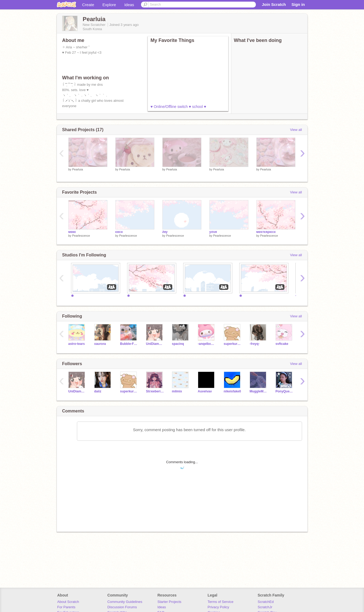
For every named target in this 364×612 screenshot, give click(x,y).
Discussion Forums (122, 607)
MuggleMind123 (259, 391)
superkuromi (233, 344)
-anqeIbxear (207, 344)
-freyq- (255, 344)
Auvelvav (205, 391)
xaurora (100, 344)
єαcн (119, 232)
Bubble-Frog (129, 344)
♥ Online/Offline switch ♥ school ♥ (178, 107)
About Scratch (68, 602)
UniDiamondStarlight (155, 344)
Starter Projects (170, 602)
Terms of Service (220, 602)
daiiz (98, 391)
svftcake (282, 344)
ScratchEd (266, 602)
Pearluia (77, 169)
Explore (109, 5)
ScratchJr (265, 607)
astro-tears (77, 344)
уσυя (213, 232)
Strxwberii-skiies (155, 391)
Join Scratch (274, 4)
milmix (177, 391)
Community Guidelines (125, 602)
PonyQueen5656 (285, 391)
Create (88, 5)
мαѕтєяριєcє (266, 232)
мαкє (72, 232)
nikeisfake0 (232, 391)
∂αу (165, 232)
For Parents (66, 607)
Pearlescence (81, 236)
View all (296, 130)
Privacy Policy (218, 607)
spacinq (178, 344)
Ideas (129, 5)
